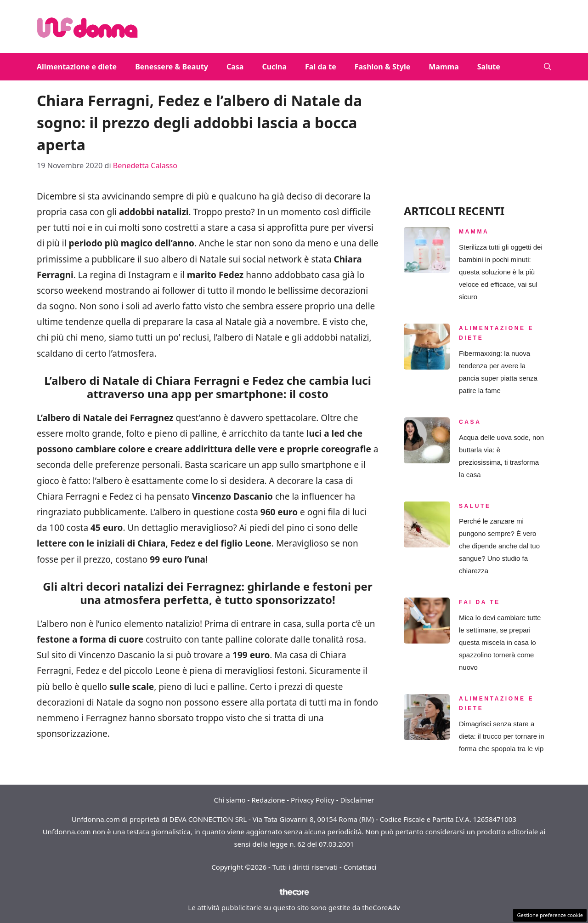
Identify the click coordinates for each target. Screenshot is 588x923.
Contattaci (360, 867)
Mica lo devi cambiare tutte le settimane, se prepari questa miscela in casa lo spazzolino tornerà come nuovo (500, 642)
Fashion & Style (383, 67)
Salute (489, 67)
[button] (548, 67)
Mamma (444, 67)
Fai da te (321, 67)
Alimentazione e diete (77, 67)
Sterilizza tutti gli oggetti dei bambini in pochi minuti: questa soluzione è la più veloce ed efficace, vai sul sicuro (501, 272)
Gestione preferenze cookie (550, 915)
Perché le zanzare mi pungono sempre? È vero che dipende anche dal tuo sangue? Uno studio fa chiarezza (499, 546)
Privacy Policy (313, 800)
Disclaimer (357, 800)
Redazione (268, 800)
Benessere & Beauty (172, 67)
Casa (235, 67)
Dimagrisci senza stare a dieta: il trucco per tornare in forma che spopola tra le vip (502, 736)
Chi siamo (230, 800)
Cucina (274, 67)
